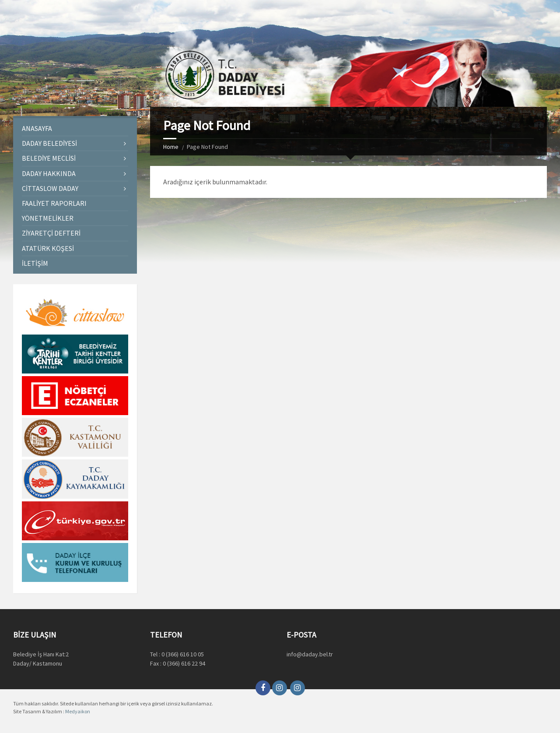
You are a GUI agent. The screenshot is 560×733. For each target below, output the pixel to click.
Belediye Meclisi (49, 158)
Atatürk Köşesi (48, 248)
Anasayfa (37, 128)
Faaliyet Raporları (54, 203)
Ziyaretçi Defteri (51, 233)
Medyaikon (78, 711)
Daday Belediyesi (49, 143)
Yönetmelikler (48, 218)
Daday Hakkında (49, 173)
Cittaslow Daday (50, 188)
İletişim (35, 263)
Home (171, 147)
